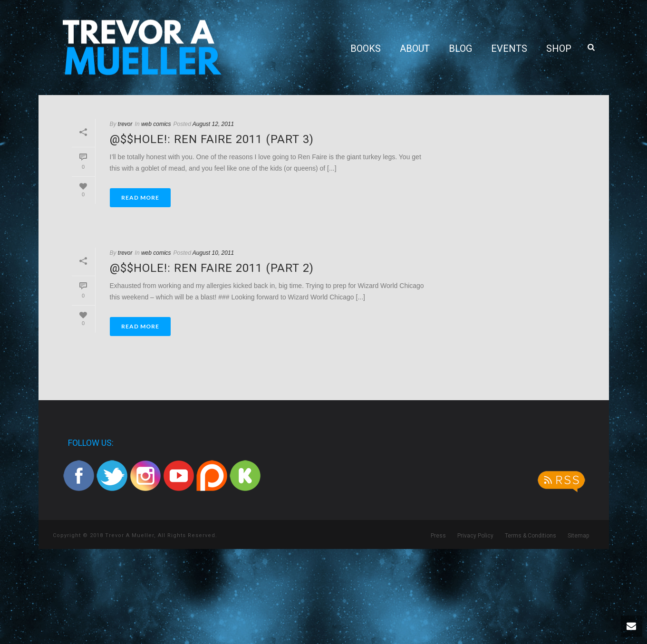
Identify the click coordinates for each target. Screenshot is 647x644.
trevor (125, 124)
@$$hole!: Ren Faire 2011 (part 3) (212, 139)
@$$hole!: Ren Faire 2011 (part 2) (212, 268)
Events (509, 48)
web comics (156, 124)
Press (438, 536)
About (415, 48)
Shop (559, 48)
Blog (460, 48)
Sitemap (578, 536)
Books (366, 48)
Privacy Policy (475, 536)
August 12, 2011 (213, 124)
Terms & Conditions (531, 536)
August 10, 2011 (213, 253)
